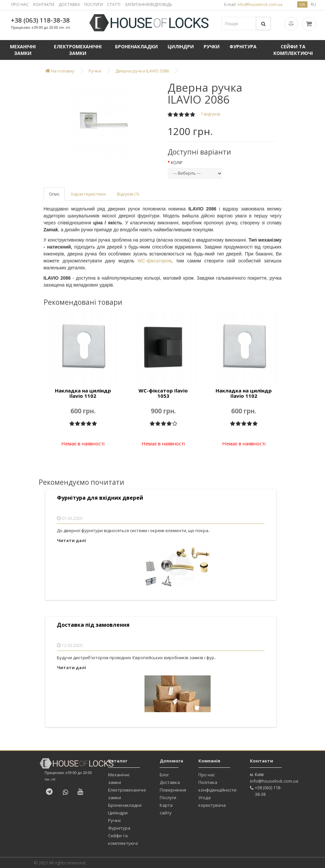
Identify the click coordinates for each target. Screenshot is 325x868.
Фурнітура (243, 46)
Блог (164, 775)
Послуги (168, 798)
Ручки (212, 46)
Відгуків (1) (128, 194)
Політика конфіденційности (217, 786)
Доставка (170, 782)
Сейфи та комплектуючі (293, 50)
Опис (54, 194)
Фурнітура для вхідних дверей (100, 498)
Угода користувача (212, 801)
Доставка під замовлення (93, 625)
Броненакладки (136, 46)
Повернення (173, 790)
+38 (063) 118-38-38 (40, 20)
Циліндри (181, 46)
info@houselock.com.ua (274, 781)
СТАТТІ (114, 4)
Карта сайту (166, 809)
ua (302, 4)
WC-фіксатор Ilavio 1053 (163, 393)
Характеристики (88, 194)
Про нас (207, 775)
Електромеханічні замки (78, 50)
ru (313, 4)
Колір (177, 163)
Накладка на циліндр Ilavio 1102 (83, 393)
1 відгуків (210, 114)
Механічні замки (23, 50)
